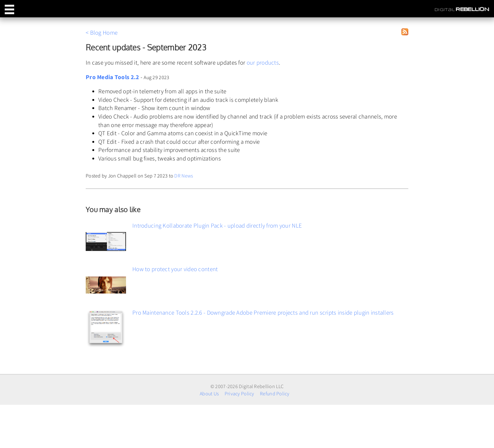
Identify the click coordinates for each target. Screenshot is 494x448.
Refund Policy (275, 393)
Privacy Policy (239, 393)
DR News (184, 176)
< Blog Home (102, 32)
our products (263, 62)
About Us (209, 393)
